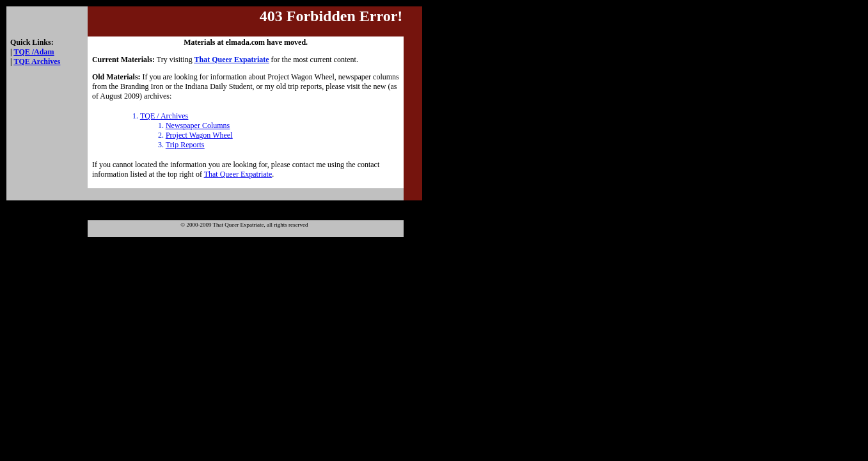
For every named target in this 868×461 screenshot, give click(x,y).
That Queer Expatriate (238, 174)
